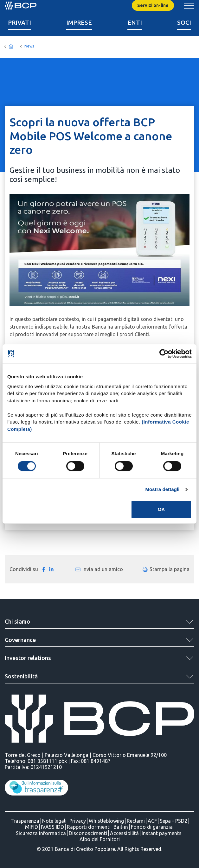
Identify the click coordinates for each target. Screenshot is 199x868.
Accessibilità (124, 833)
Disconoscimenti (88, 833)
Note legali (54, 821)
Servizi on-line (153, 5)
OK (161, 509)
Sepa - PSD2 (173, 821)
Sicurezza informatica (41, 833)
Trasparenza (25, 821)
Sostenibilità (21, 676)
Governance (20, 640)
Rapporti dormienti (89, 827)
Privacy (78, 821)
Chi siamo (17, 621)
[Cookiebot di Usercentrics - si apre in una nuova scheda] (164, 354)
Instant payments (162, 833)
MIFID (32, 827)
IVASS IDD (52, 827)
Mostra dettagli (162, 489)
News (29, 46)
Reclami (136, 821)
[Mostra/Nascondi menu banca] (189, 6)
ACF (152, 821)
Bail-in (121, 827)
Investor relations (28, 658)
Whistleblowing (106, 821)
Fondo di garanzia (152, 827)
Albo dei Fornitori (100, 839)
